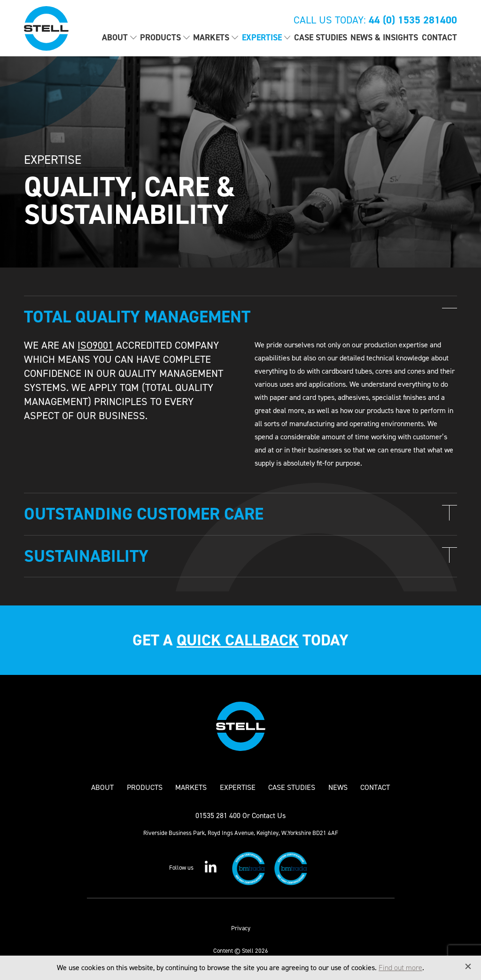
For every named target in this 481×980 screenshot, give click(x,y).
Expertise (262, 38)
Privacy (241, 928)
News (338, 788)
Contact (439, 38)
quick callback (238, 640)
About (115, 38)
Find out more (400, 968)
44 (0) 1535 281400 (413, 20)
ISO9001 (95, 345)
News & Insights (384, 38)
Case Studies (321, 38)
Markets (211, 38)
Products (160, 38)
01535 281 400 (218, 815)
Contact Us (269, 815)
